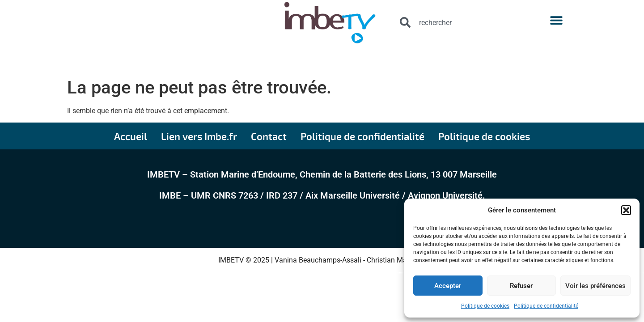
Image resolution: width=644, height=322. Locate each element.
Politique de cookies (485, 306)
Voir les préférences (595, 286)
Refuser (521, 286)
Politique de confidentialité (546, 306)
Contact (269, 136)
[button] (626, 210)
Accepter (448, 286)
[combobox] (456, 22)
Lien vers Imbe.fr (199, 136)
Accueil (131, 136)
